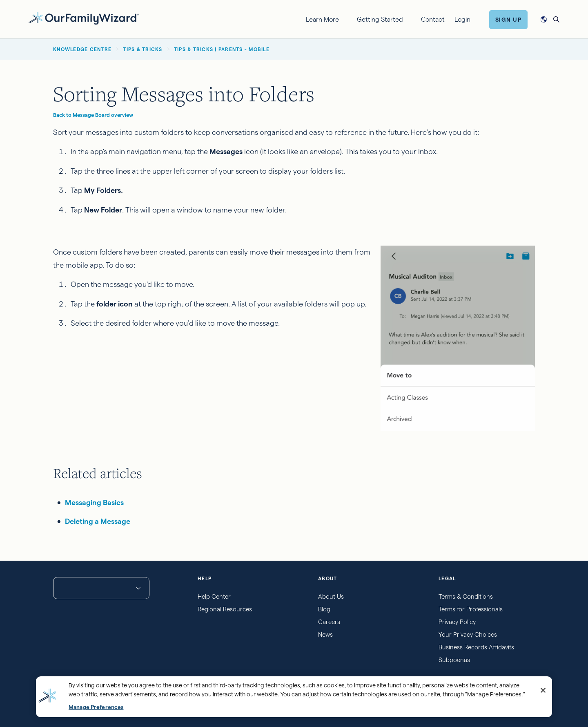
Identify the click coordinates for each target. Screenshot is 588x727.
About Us (331, 596)
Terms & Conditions (466, 596)
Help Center (214, 596)
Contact (433, 19)
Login (462, 19)
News (325, 634)
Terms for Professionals (471, 609)
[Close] (543, 690)
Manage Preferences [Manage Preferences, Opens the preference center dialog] (96, 707)
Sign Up (509, 20)
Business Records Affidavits (476, 647)
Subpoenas (454, 660)
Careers (329, 622)
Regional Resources (225, 609)
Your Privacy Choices (468, 634)
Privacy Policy (457, 622)
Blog (324, 609)
